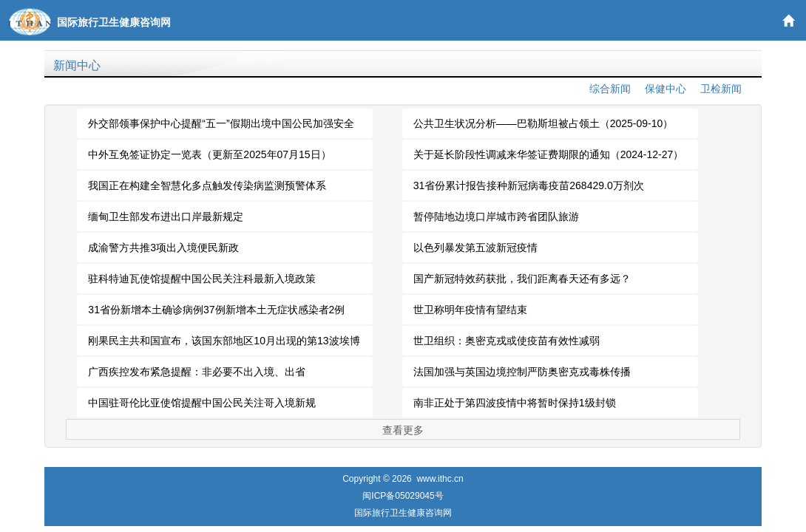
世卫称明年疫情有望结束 (470, 310)
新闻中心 (77, 65)
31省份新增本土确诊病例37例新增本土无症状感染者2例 (216, 310)
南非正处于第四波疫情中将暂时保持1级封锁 (515, 403)
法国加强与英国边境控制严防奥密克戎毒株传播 (522, 372)
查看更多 (403, 430)
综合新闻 (610, 89)
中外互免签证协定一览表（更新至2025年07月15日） (209, 154)
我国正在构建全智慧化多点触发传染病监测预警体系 (207, 185)
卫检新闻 (721, 89)
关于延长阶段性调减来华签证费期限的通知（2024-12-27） (549, 154)
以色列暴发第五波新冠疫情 (475, 248)
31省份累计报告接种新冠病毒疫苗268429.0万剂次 (529, 185)
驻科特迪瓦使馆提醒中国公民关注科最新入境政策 (202, 279)
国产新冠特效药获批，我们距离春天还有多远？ (522, 279)
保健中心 (666, 89)
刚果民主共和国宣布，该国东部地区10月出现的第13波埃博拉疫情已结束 (224, 345)
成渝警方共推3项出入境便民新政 (163, 248)
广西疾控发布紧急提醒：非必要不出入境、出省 (197, 372)
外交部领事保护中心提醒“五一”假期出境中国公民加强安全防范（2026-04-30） (221, 128)
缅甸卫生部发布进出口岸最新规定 (166, 216)
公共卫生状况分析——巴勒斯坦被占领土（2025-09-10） (543, 123)
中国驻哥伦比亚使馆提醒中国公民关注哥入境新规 (202, 403)
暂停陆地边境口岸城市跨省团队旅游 (496, 216)
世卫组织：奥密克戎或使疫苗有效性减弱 (507, 341)
